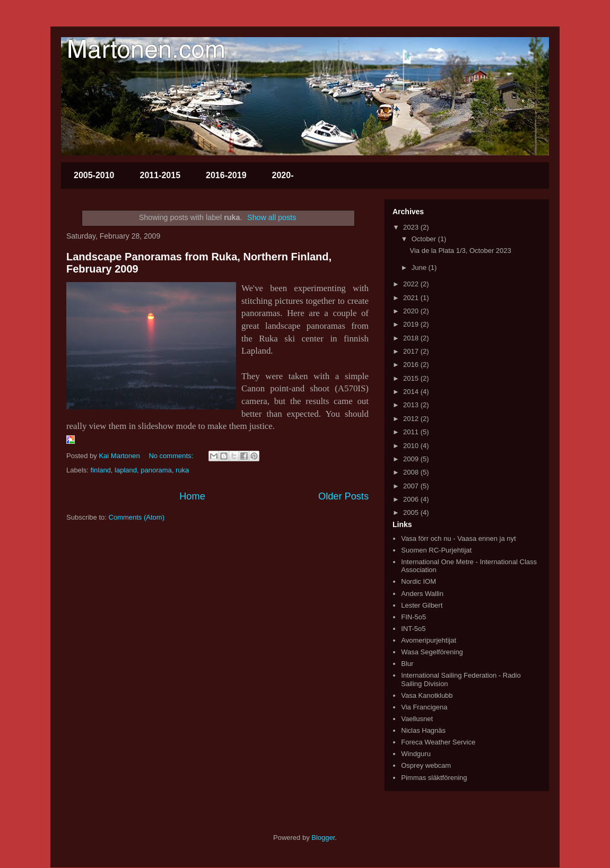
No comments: (172, 456)
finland (101, 470)
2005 (412, 512)
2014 (412, 392)
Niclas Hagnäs (423, 730)
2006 (412, 499)
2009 (412, 459)
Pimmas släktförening (434, 778)
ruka (182, 470)
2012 (412, 419)
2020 (412, 311)
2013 (412, 405)
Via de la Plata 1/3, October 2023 (460, 251)
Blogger (323, 838)
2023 (412, 227)
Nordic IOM (419, 581)
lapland (126, 470)
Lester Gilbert (422, 605)
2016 (412, 365)
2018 (412, 338)
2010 (412, 446)
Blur (407, 664)
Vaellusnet (417, 719)
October (425, 239)
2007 (412, 486)
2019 (412, 324)
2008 (412, 472)
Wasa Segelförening (432, 652)
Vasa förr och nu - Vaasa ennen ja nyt (458, 538)
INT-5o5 (413, 629)
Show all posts (272, 217)
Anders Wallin (422, 594)
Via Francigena (424, 707)
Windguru (416, 754)
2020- (283, 175)
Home (192, 496)
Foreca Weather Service (438, 742)
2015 (412, 378)
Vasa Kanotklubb (427, 695)
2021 (412, 298)
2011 (412, 432)
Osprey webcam (426, 765)
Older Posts (343, 496)
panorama (156, 470)
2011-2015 (160, 175)
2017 (412, 351)
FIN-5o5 (413, 617)
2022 (412, 284)
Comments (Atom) (137, 517)
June (420, 268)
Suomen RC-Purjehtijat (436, 550)
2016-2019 (226, 175)
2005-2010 (94, 175)
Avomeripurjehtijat (429, 640)
